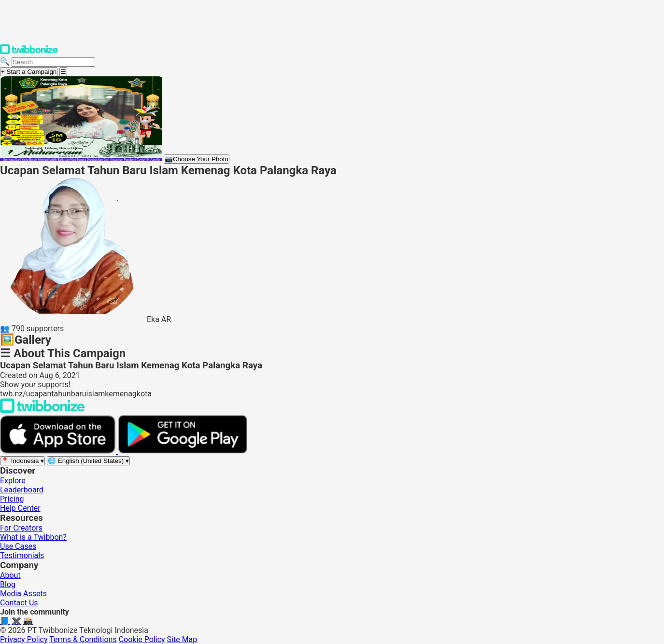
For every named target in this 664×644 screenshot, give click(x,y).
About (10, 575)
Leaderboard (22, 490)
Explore (13, 481)
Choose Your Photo (197, 159)
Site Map (182, 639)
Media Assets (23, 594)
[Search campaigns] (53, 62)
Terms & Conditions (83, 639)
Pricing (12, 499)
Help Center (20, 508)
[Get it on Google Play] (183, 451)
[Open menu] (63, 72)
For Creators (21, 528)
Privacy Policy (24, 639)
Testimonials (22, 555)
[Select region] (22, 461)
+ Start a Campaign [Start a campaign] (29, 72)
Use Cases (18, 546)
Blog (8, 584)
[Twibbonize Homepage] (29, 52)
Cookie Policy (142, 639)
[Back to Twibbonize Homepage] (42, 411)
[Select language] (88, 461)
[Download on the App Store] (59, 451)
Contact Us (19, 603)
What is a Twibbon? (33, 537)
